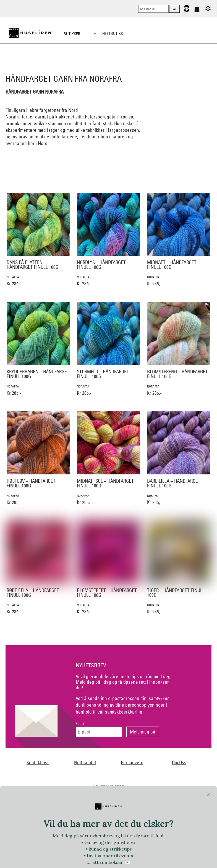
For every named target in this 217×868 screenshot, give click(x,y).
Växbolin (118, 813)
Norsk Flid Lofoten (142, 779)
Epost (80, 662)
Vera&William (142, 813)
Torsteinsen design (191, 802)
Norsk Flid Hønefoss (34, 790)
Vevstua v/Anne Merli (130, 824)
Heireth (85, 757)
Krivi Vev (118, 768)
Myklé (153, 768)
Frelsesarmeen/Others (28, 757)
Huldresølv (168, 757)
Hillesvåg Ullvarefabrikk (135, 757)
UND (102, 813)
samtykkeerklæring (124, 651)
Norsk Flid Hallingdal (178, 779)
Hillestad (104, 757)
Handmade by (62, 757)
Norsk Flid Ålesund (109, 790)
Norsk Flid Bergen (108, 779)
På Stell (153, 790)
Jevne (202, 757)
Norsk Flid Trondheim (72, 790)
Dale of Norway (102, 745)
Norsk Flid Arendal (69, 745)
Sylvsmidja (61, 802)
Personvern (132, 701)
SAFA (42, 802)
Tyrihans (85, 813)
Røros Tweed (22, 802)
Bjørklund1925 (38, 745)
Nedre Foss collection (181, 768)
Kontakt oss (38, 701)
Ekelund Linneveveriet (137, 745)
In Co (187, 757)
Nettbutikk (113, 33)
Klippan (99, 768)
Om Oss (179, 701)
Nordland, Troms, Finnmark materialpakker (56, 779)
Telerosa (135, 802)
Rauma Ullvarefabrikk (182, 790)
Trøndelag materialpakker (52, 813)
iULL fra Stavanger (34, 768)
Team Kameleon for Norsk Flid (99, 802)
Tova (23, 813)
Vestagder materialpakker (178, 813)
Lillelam (137, 768)
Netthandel (85, 701)
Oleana (135, 790)
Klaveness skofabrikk (71, 768)
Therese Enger (159, 802)
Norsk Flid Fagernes (175, 745)
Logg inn (108, 844)
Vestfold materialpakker (89, 824)
